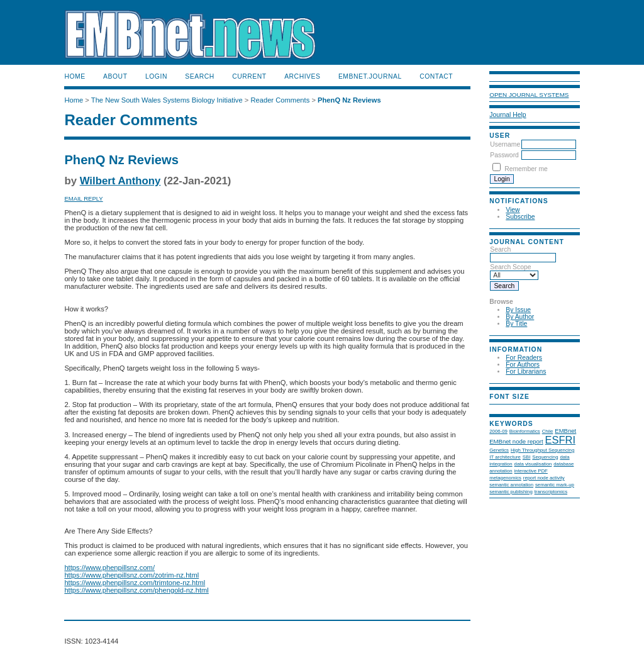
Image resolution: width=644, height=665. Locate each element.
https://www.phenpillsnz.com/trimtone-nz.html (135, 583)
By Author (520, 317)
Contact (436, 76)
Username (505, 144)
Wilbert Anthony (120, 181)
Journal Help (508, 115)
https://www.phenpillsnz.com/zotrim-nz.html (131, 575)
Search (199, 76)
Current (249, 76)
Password (504, 155)
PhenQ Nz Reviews (349, 100)
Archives (302, 76)
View (513, 210)
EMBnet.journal (370, 76)
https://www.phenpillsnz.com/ (109, 567)
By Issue (518, 310)
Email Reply (83, 198)
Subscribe (520, 217)
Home (75, 76)
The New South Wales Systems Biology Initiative (167, 100)
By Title (516, 324)
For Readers (524, 358)
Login (156, 76)
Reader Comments (280, 100)
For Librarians (526, 372)
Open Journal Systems (529, 95)
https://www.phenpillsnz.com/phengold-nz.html (136, 590)
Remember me (526, 169)
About (115, 76)
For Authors (523, 365)
